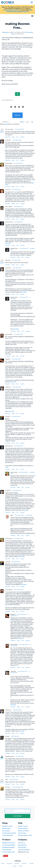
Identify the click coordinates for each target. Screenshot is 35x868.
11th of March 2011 (24, 645)
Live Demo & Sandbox (9, 845)
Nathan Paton (9, 222)
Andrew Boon (9, 163)
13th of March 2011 (22, 671)
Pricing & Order (7, 850)
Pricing (17, 864)
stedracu (8, 190)
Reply (13, 137)
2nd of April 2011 (15, 736)
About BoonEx (22, 845)
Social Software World (9, 833)
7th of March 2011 (19, 129)
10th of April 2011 (14, 780)
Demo (21, 866)
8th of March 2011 (16, 416)
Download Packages (8, 847)
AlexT (12, 515)
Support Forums (23, 826)
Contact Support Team (25, 835)
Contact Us (21, 843)
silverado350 (9, 207)
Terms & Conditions (24, 850)
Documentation (23, 829)
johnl (6, 780)
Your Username (9, 129)
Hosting (31, 864)
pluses (22, 137)
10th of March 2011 (19, 590)
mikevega (8, 260)
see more (8, 243)
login (6, 124)
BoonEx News (6, 829)
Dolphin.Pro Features (9, 843)
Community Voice (8, 835)
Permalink (8, 137)
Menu (31, 1)
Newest (22, 122)
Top (32, 122)
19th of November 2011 (17, 787)
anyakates (5, 32)
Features (10, 864)
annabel (7, 736)
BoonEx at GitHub (23, 831)
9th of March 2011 (16, 562)
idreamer (8, 787)
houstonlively (9, 334)
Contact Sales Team (9, 852)
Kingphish (8, 359)
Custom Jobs (22, 833)
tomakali (8, 416)
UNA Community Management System (19, 11)
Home (3, 864)
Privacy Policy (22, 847)
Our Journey (6, 831)
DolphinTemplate (10, 756)
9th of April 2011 (20, 756)
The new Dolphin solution (11, 10)
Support (24, 864)
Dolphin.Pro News (7, 826)
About (15, 866)
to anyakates (29, 515)
